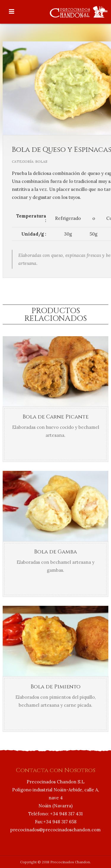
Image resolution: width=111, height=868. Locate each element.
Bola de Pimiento (55, 687)
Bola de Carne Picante (55, 417)
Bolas (41, 161)
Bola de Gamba (55, 552)
